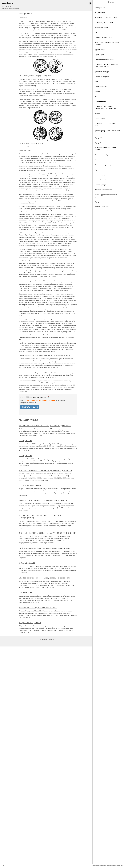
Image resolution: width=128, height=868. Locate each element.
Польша (97, 97)
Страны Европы (100, 55)
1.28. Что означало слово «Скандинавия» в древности (45, 470)
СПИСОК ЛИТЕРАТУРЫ (102, 207)
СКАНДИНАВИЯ (28, 563)
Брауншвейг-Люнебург (102, 72)
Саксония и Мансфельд (102, 77)
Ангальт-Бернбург (100, 185)
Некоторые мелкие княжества (104, 190)
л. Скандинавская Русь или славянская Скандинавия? (45, 548)
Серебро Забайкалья (101, 138)
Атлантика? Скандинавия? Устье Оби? (38, 608)
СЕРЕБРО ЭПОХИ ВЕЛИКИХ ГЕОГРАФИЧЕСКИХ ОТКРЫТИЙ (108, 866)
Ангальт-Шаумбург (100, 175)
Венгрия (97, 92)
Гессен (97, 160)
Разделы (51, 639)
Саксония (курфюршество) (103, 165)
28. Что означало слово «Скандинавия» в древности (45, 578)
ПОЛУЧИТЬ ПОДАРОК (30, 407)
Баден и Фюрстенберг (101, 180)
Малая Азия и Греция (101, 28)
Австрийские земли (101, 87)
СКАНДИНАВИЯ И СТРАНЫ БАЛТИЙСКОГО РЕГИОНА (48, 533)
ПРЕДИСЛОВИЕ (100, 13)
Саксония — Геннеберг (102, 155)
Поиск (110, 2)
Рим (96, 33)
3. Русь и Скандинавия (30, 485)
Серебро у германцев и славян (104, 38)
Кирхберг (98, 170)
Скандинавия (25, 441)
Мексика (97, 114)
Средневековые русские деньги (104, 60)
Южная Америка (100, 119)
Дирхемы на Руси (100, 50)
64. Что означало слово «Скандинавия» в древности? (45, 426)
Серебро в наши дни (101, 202)
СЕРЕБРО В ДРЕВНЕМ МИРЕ (104, 23)
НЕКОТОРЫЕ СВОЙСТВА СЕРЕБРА (106, 18)
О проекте (43, 639)
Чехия (96, 82)
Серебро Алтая (99, 143)
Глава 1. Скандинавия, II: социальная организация (44, 500)
